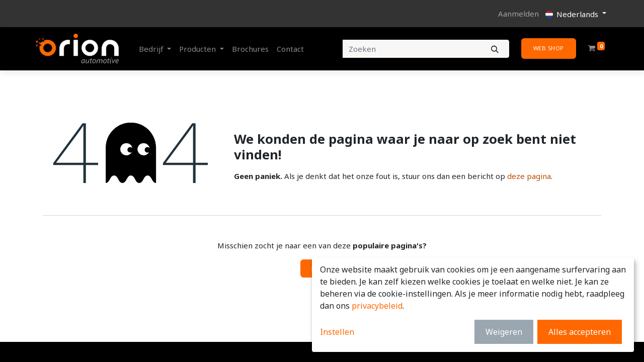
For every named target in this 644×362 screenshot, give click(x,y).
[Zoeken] (495, 49)
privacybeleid (377, 306)
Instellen (337, 332)
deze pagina (529, 176)
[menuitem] (250, 49)
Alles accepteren (580, 332)
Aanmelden (518, 14)
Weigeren (504, 332)
